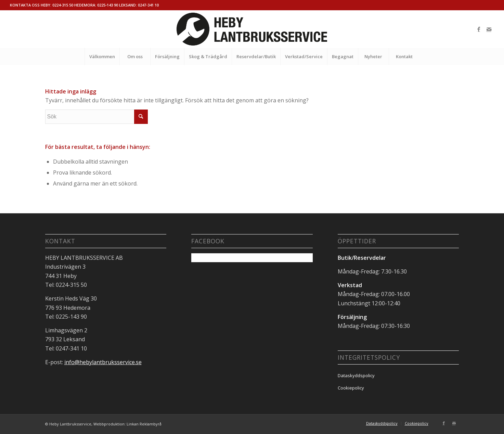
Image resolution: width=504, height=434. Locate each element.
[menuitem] (102, 56)
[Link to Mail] (489, 29)
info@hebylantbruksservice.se (103, 362)
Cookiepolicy (351, 388)
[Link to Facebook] (479, 29)
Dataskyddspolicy (356, 375)
